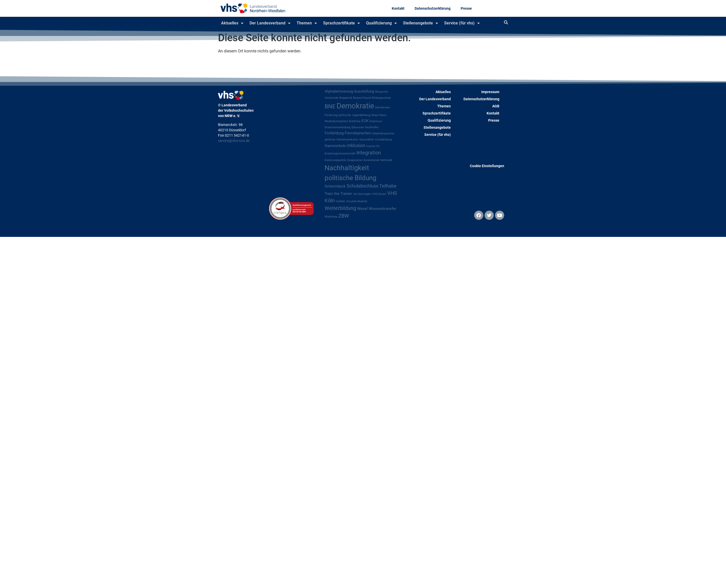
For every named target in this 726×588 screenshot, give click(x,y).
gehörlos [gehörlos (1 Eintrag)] (330, 140)
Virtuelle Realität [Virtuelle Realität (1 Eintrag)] (357, 201)
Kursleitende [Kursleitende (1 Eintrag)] (372, 160)
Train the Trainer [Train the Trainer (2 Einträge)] (338, 194)
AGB (496, 106)
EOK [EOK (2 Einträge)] (365, 121)
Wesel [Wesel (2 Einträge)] (362, 209)
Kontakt (398, 8)
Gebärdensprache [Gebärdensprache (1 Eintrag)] (383, 133)
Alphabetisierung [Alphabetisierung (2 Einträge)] (339, 91)
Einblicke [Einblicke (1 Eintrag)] (355, 121)
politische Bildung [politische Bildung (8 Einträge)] (351, 178)
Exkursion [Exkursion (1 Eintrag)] (358, 127)
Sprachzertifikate (342, 23)
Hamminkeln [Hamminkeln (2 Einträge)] (335, 146)
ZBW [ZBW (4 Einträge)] (344, 216)
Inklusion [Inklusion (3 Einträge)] (356, 146)
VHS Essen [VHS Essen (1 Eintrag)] (379, 194)
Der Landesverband (270, 23)
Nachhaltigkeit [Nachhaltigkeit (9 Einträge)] (347, 168)
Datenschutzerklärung (433, 8)
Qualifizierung (381, 23)
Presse (466, 8)
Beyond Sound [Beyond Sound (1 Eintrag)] (362, 98)
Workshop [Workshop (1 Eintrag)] (331, 217)
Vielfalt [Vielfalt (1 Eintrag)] (340, 201)
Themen (307, 23)
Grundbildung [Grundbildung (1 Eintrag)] (383, 140)
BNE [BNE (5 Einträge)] (330, 106)
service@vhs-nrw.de (234, 141)
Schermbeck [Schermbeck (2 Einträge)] (335, 186)
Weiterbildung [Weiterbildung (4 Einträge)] (340, 208)
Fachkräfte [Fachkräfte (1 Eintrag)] (372, 127)
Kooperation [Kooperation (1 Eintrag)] (355, 160)
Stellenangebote (420, 23)
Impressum (490, 92)
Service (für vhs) (462, 23)
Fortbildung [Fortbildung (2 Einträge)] (334, 133)
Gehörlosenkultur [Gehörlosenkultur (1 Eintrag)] (347, 140)
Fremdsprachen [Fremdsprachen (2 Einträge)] (358, 133)
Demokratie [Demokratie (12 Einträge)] (355, 106)
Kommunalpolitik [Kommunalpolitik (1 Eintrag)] (335, 160)
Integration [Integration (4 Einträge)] (369, 153)
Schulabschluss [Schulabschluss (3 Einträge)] (362, 186)
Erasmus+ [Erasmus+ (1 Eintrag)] (376, 121)
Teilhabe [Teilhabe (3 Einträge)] (388, 186)
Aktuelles (232, 23)
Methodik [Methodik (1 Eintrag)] (387, 160)
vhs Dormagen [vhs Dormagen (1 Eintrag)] (362, 194)
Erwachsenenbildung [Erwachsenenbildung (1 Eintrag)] (338, 127)
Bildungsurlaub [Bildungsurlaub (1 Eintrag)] (381, 98)
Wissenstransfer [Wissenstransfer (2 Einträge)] (382, 209)
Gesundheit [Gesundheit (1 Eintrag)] (367, 140)
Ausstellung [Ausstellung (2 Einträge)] (364, 91)
